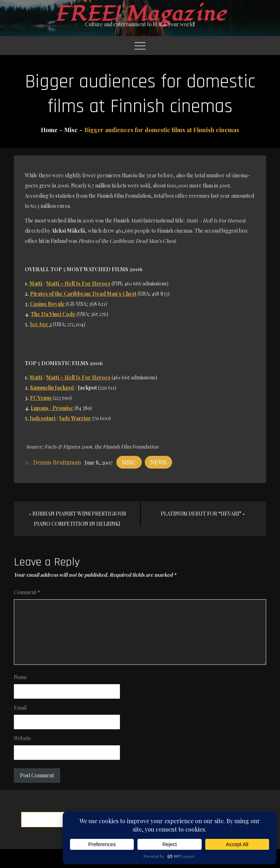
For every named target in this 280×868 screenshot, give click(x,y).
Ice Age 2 (41, 324)
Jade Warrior (75, 418)
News (158, 462)
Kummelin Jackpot (52, 388)
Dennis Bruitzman (57, 462)
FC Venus (41, 398)
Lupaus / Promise (52, 408)
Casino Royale (47, 304)
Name (21, 677)
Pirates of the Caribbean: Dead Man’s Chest (83, 294)
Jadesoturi (43, 418)
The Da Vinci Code (53, 314)
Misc (129, 462)
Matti (36, 283)
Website (23, 738)
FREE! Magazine (140, 14)
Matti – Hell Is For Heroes (78, 283)
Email (20, 708)
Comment (27, 592)
